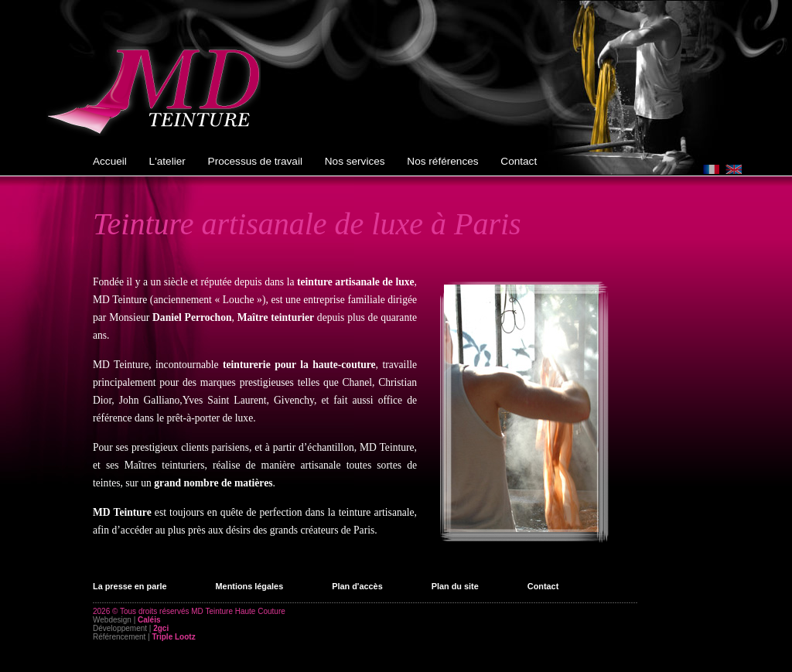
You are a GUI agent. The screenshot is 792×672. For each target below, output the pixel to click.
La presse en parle (130, 586)
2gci (161, 628)
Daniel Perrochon (192, 317)
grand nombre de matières (213, 483)
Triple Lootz (174, 637)
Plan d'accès (357, 586)
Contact (543, 586)
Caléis (149, 620)
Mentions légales (250, 586)
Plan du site (455, 586)
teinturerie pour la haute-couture (299, 365)
